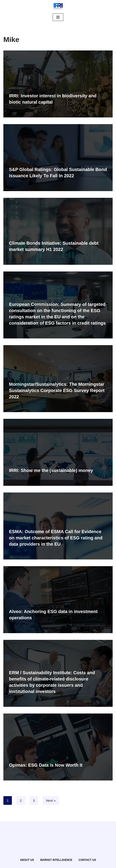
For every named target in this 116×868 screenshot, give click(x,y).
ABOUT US (27, 860)
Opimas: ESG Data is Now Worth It (46, 765)
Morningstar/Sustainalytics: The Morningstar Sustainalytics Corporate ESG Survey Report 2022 (57, 390)
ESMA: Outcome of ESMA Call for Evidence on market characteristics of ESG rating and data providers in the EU (56, 538)
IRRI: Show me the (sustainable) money (51, 470)
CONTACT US (87, 860)
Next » (51, 800)
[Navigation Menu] (58, 17)
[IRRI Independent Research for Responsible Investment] (58, 6)
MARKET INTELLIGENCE (56, 860)
